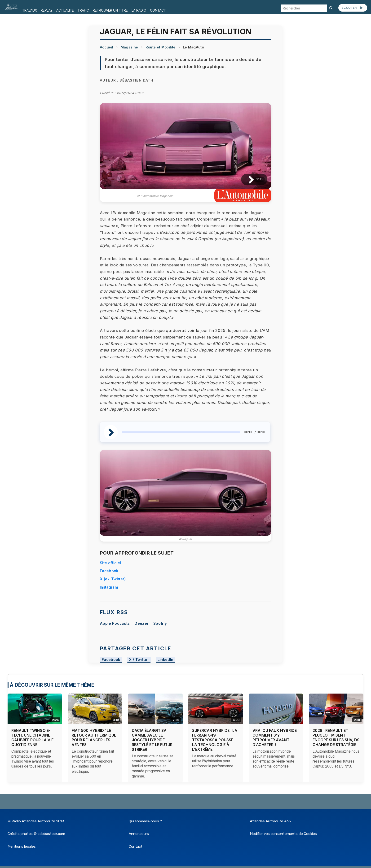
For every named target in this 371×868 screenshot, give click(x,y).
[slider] (181, 432)
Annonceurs (139, 834)
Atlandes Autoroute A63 (270, 821)
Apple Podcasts (115, 623)
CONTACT (158, 10)
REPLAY (47, 10)
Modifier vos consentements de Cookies (283, 834)
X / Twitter (139, 660)
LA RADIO (139, 10)
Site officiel (110, 563)
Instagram (109, 587)
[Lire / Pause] (247, 180)
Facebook (109, 571)
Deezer (141, 623)
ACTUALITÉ (65, 10)
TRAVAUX (30, 10)
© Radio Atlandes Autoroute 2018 (36, 821)
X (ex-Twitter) (113, 579)
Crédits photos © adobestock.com (36, 834)
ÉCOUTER (353, 8)
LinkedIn (166, 660)
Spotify (160, 623)
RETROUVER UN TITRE (110, 10)
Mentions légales (22, 846)
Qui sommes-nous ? (145, 821)
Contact (136, 846)
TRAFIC (83, 10)
